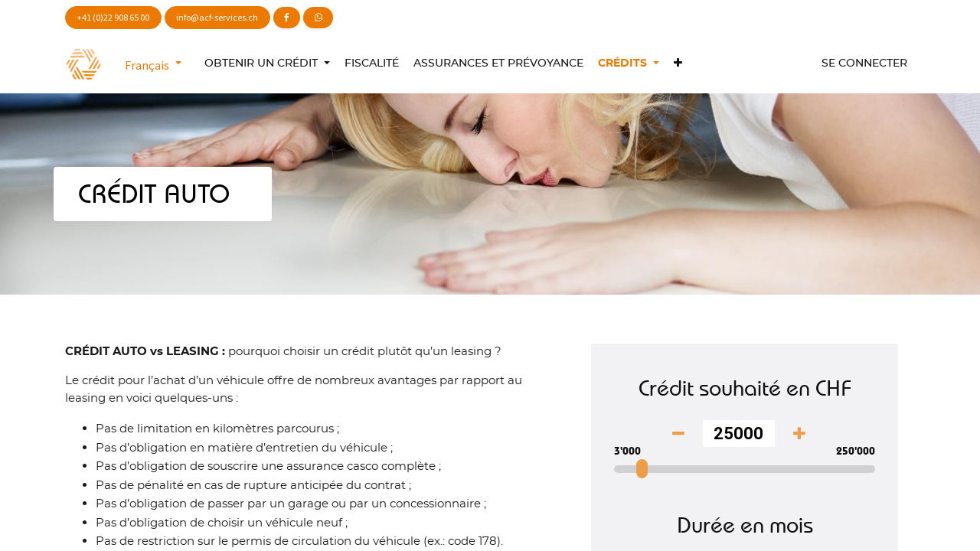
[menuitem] (371, 64)
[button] (678, 64)
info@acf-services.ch (217, 17)
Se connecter (864, 64)
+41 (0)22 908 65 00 (113, 17)
